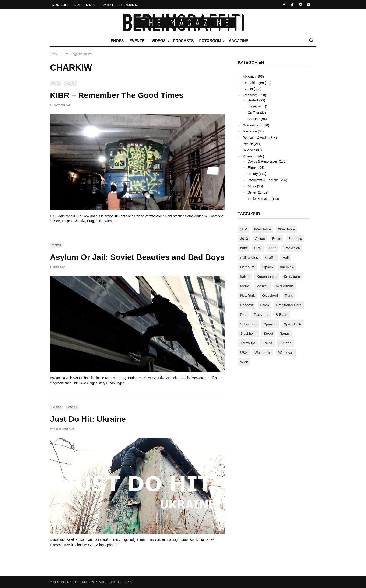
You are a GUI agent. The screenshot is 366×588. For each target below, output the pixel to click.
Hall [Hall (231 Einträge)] (286, 258)
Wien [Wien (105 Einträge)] (244, 362)
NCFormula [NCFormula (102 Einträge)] (285, 286)
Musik (252, 186)
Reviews (249, 150)
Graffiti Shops (84, 5)
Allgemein (250, 77)
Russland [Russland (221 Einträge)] (261, 315)
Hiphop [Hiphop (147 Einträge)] (267, 267)
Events (138, 41)
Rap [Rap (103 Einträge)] (243, 315)
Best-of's (254, 100)
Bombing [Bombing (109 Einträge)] (295, 238)
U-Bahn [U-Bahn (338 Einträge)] (286, 343)
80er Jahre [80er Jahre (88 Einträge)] (263, 229)
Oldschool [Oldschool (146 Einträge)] (270, 295)
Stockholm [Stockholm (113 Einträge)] (248, 333)
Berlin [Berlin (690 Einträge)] (277, 238)
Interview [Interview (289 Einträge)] (287, 267)
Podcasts (183, 41)
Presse (248, 144)
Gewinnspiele (253, 125)
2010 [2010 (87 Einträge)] (244, 238)
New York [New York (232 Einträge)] (248, 295)
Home (54, 54)
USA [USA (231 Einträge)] (244, 353)
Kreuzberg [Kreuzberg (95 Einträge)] (292, 277)
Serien (57, 407)
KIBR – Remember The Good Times (117, 95)
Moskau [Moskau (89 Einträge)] (262, 286)
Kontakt (107, 5)
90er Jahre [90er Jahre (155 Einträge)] (287, 229)
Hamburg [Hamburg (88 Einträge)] (247, 267)
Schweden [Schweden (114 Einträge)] (248, 324)
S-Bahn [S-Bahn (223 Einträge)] (282, 315)
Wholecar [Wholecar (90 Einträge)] (286, 353)
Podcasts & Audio (256, 138)
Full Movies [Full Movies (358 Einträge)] (249, 258)
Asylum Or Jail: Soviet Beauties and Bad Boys (137, 257)
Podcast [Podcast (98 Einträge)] (246, 305)
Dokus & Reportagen (263, 161)
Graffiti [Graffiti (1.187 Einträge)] (270, 258)
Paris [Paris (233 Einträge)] (289, 295)
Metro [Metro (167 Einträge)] (245, 286)
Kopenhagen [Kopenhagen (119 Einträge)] (267, 277)
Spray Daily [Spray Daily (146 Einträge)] (293, 324)
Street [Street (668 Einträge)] (268, 333)
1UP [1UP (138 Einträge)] (244, 229)
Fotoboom (211, 41)
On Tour (253, 113)
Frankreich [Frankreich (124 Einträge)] (292, 248)
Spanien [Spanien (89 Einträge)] (270, 324)
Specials (254, 119)
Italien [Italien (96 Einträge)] (245, 277)
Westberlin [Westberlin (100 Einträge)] (263, 353)
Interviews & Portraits (263, 180)
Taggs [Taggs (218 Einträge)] (285, 333)
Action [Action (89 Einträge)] (260, 238)
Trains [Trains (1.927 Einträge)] (268, 343)
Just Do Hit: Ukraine (88, 419)
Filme (56, 84)
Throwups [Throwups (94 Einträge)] (248, 343)
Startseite (60, 5)
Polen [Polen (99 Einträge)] (264, 305)
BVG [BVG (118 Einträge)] (258, 248)
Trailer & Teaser (259, 199)
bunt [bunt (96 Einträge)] (244, 248)
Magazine (238, 41)
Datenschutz (128, 5)
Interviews (255, 107)
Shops (117, 41)
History (253, 174)
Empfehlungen (253, 83)
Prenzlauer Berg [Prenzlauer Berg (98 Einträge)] (289, 305)
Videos (160, 41)
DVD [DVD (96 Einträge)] (273, 248)
